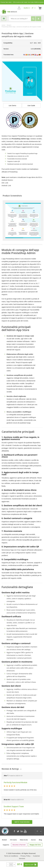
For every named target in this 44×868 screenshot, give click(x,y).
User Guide (31, 105)
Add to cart (31, 865)
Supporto (7, 845)
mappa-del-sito (35, 845)
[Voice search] (38, 19)
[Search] (20, 19)
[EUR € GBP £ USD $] (27, 8)
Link (7, 183)
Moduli (4, 840)
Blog (40, 840)
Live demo (12, 105)
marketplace (34, 169)
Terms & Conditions (11, 856)
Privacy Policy (25, 856)
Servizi (33, 840)
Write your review (22, 822)
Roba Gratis (24, 840)
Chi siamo (13, 840)
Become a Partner (20, 845)
